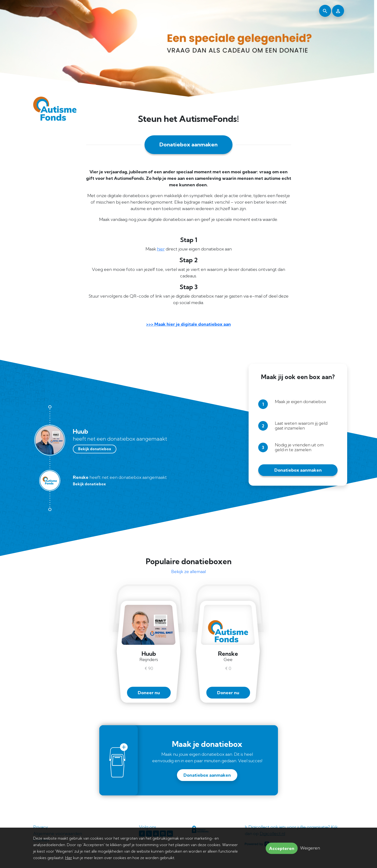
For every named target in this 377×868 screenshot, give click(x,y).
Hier (69, 858)
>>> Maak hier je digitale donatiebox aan (188, 324)
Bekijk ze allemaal (188, 571)
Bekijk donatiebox (95, 449)
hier (161, 249)
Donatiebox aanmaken (188, 144)
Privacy (41, 827)
